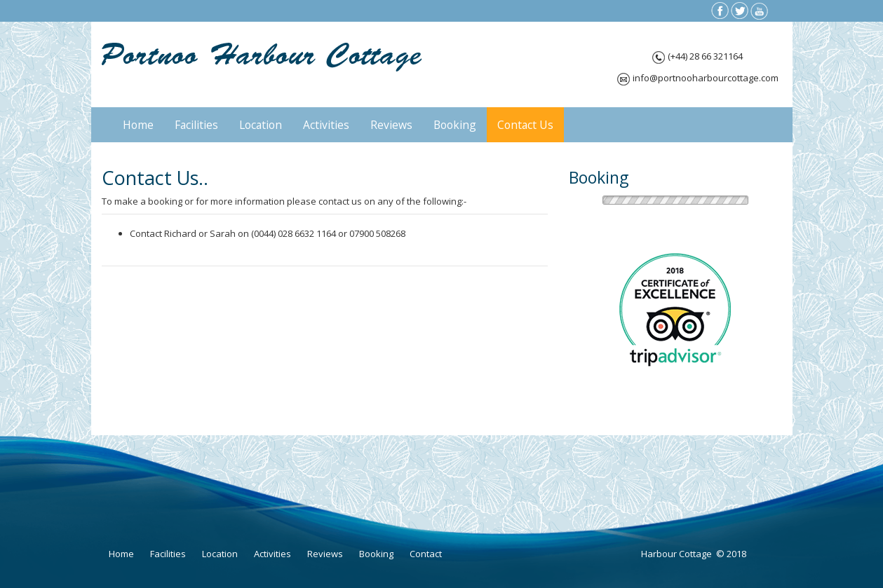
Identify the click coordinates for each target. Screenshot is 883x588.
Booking (455, 125)
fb (720, 11)
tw (740, 11)
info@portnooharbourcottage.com (706, 78)
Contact (426, 554)
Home (138, 125)
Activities (326, 125)
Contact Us (525, 125)
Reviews (391, 125)
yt (759, 11)
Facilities (196, 125)
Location (261, 125)
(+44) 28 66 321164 (705, 56)
